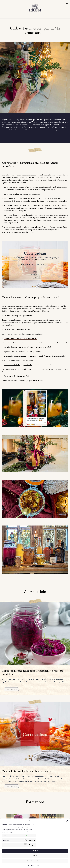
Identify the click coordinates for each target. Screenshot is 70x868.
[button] (67, 821)
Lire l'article (11, 689)
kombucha (28, 365)
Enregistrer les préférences (35, 861)
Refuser (35, 856)
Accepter (35, 851)
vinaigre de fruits (23, 376)
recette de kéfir (14, 365)
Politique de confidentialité (34, 865)
